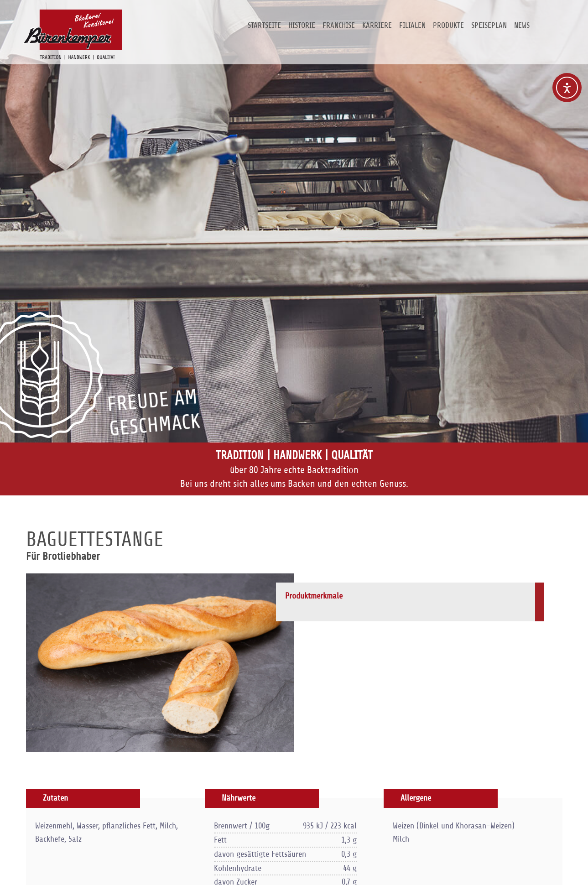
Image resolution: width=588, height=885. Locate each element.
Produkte (448, 25)
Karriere (377, 25)
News (522, 25)
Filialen (412, 25)
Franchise (339, 25)
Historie (302, 25)
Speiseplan (489, 25)
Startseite (264, 25)
